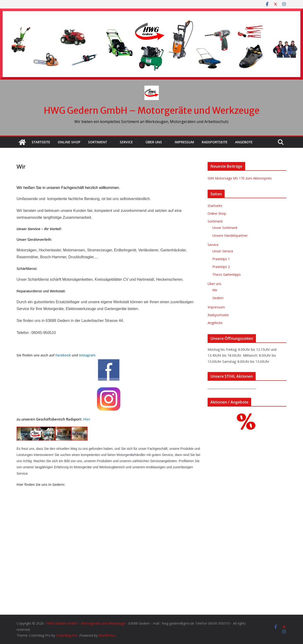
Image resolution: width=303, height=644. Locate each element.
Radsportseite (215, 142)
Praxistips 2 (221, 267)
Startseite (41, 142)
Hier (87, 419)
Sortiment (98, 142)
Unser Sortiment (225, 228)
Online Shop (69, 142)
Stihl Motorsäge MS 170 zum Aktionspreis (240, 178)
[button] (110, 142)
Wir (215, 290)
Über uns (154, 142)
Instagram (87, 355)
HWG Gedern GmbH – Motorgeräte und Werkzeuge (152, 111)
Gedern (218, 298)
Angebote (244, 142)
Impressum (184, 142)
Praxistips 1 (221, 259)
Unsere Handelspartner (230, 235)
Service (126, 142)
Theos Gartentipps (227, 274)
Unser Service (223, 251)
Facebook (63, 355)
